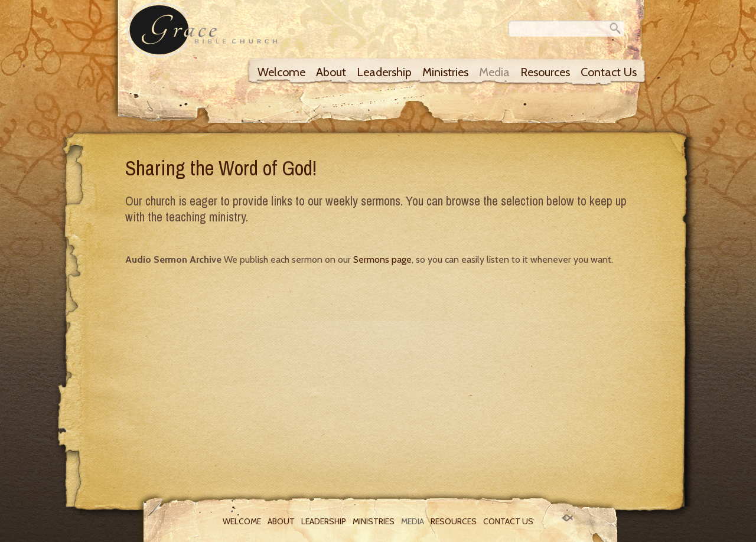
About (331, 72)
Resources (545, 72)
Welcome (281, 72)
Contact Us (609, 72)
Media (494, 72)
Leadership (384, 72)
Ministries (445, 72)
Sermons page (382, 259)
